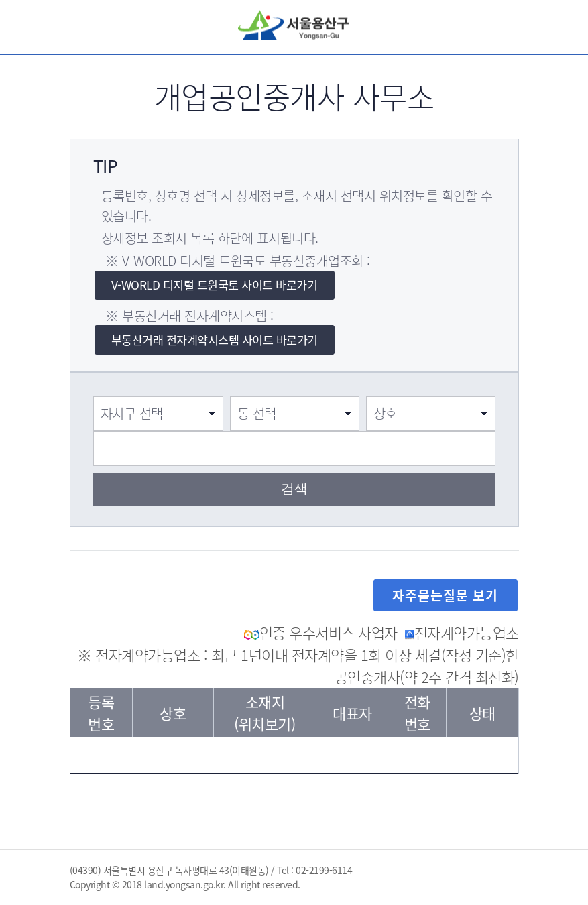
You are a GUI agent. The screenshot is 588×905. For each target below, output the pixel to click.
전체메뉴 (519, 27)
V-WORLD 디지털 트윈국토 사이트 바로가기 (215, 285)
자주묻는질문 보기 (445, 595)
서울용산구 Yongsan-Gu (294, 26)
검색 (465, 27)
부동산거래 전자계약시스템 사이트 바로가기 (215, 340)
